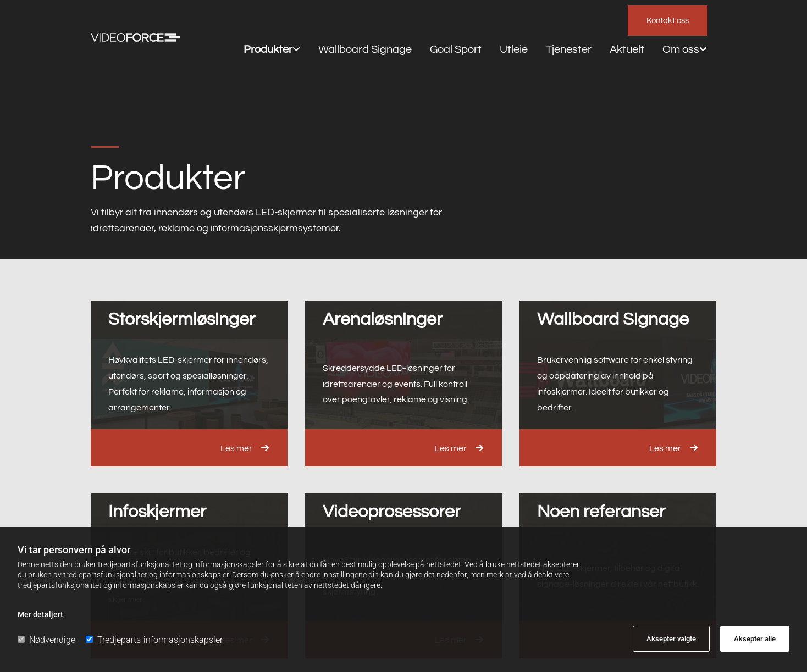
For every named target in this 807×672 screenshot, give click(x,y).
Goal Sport (396, 20)
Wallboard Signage (324, 20)
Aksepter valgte (671, 639)
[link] (250, 20)
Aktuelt (537, 20)
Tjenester (489, 20)
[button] (668, 21)
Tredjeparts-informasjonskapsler (154, 640)
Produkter (247, 20)
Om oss (581, 20)
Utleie (444, 20)
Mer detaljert (40, 614)
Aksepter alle (755, 639)
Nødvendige (46, 640)
